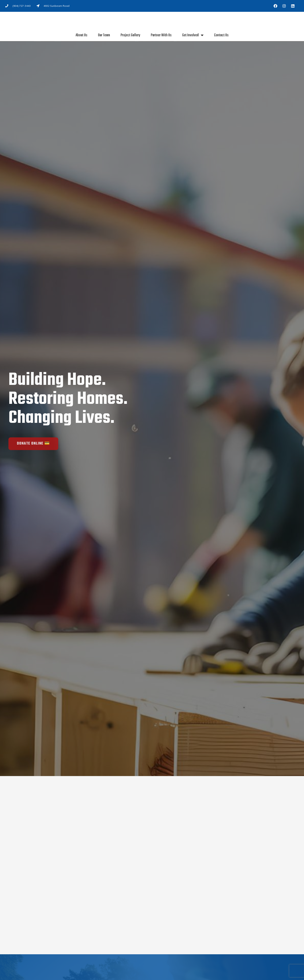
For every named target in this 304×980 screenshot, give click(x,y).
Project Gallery (130, 35)
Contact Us (221, 35)
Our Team (104, 35)
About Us (81, 35)
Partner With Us (161, 35)
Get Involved (193, 35)
